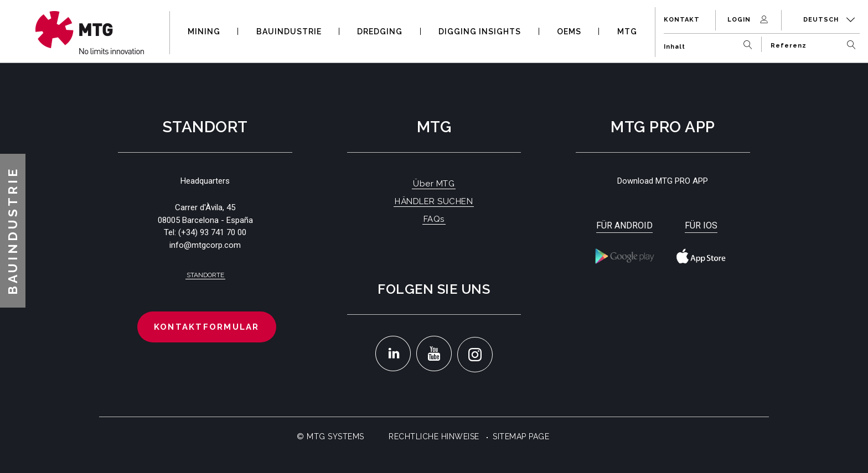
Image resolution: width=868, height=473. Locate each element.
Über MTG (434, 184)
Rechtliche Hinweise (434, 436)
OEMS (569, 32)
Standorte (205, 275)
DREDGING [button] (380, 32)
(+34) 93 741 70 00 (212, 232)
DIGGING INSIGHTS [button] (480, 32)
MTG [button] (627, 32)
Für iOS (701, 225)
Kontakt (682, 20)
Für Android (624, 225)
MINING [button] (204, 32)
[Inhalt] (711, 42)
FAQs (434, 219)
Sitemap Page (521, 436)
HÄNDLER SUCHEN (434, 201)
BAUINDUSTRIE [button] (289, 32)
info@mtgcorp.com (205, 245)
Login (749, 20)
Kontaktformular (207, 327)
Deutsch (829, 20)
